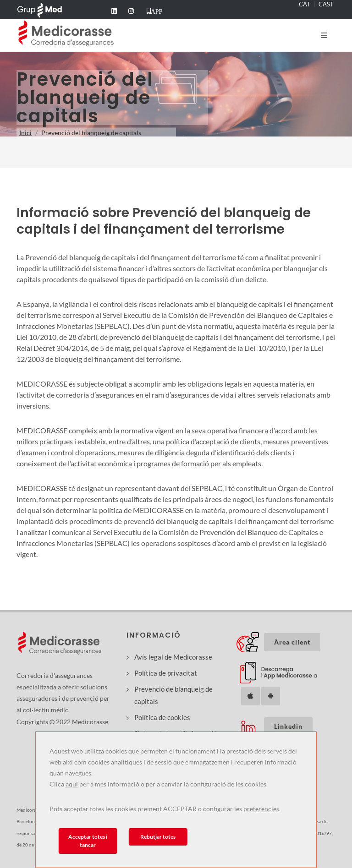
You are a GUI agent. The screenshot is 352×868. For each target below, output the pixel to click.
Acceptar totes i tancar (88, 841)
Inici (25, 133)
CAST (326, 4)
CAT (305, 4)
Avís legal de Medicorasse (173, 657)
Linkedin (288, 726)
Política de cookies (162, 717)
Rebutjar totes (158, 837)
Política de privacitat (166, 673)
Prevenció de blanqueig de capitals (173, 695)
